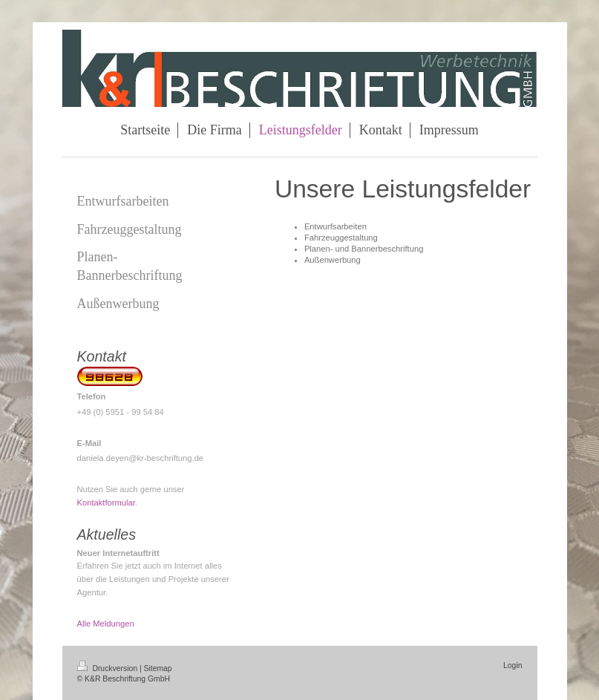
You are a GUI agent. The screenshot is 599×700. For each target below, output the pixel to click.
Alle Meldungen (106, 624)
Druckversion (108, 668)
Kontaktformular (106, 503)
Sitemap (158, 668)
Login (513, 665)
